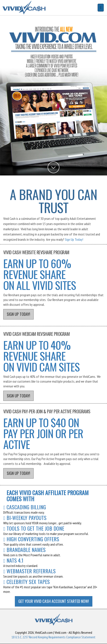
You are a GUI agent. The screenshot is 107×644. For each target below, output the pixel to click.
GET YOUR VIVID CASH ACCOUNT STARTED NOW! (54, 601)
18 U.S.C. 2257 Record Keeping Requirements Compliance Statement (53, 637)
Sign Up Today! (74, 239)
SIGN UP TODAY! (18, 314)
